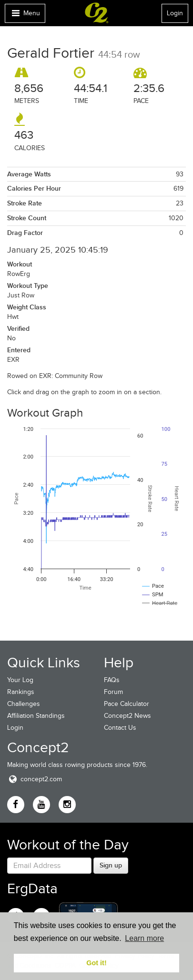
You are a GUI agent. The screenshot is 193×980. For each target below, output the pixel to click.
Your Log (20, 680)
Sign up (111, 865)
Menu (25, 15)
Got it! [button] (96, 963)
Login (175, 13)
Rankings (21, 692)
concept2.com (35, 779)
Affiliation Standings (36, 716)
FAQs (112, 680)
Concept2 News (127, 716)
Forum (113, 692)
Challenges (24, 704)
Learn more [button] (144, 938)
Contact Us (120, 728)
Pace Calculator (127, 704)
